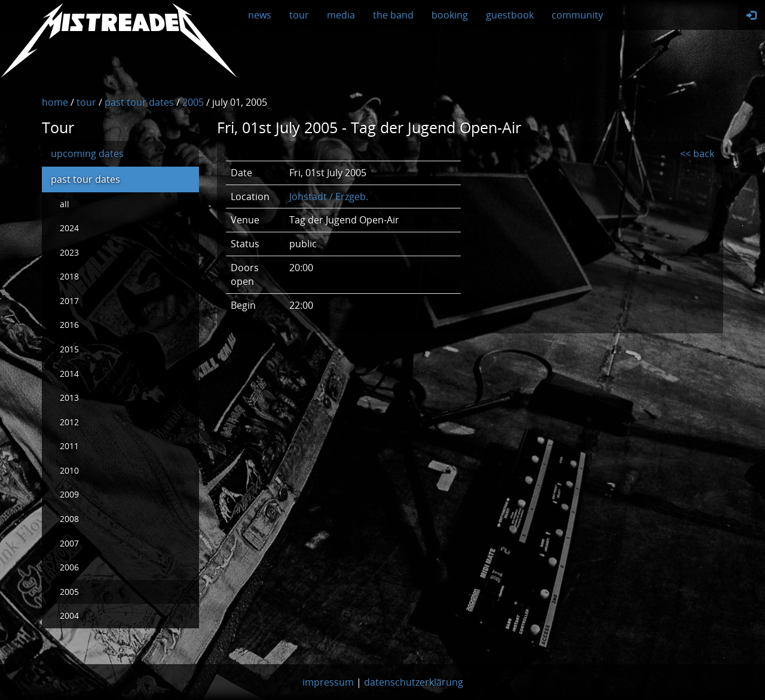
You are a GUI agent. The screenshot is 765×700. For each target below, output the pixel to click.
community (577, 15)
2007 (69, 543)
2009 (69, 494)
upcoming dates (87, 153)
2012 (69, 422)
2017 (69, 301)
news (260, 15)
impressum (328, 682)
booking (450, 15)
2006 (69, 567)
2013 (69, 397)
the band (393, 15)
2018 (69, 276)
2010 (69, 470)
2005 (69, 592)
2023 (69, 252)
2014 (69, 374)
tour (299, 15)
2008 (69, 519)
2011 (69, 446)
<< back (697, 153)
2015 (69, 349)
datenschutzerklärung (414, 682)
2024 (69, 228)
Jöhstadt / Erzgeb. (329, 197)
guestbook (510, 15)
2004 (69, 615)
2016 (69, 325)
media (341, 15)
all (65, 204)
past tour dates (85, 179)
